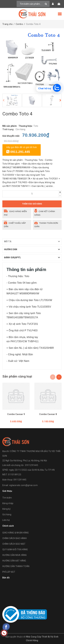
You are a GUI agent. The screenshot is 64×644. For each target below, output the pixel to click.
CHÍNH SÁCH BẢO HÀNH (15, 538)
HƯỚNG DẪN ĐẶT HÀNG (14, 561)
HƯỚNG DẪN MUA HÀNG (15, 555)
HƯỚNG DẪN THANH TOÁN (16, 566)
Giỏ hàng (7, 514)
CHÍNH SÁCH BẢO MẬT (14, 544)
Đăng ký (6, 509)
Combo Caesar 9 (16, 414)
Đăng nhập (8, 503)
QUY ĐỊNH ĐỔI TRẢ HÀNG (15, 549)
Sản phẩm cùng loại (17, 376)
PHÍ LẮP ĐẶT (9, 572)
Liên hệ (6, 520)
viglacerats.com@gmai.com (23, 485)
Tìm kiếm (7, 498)
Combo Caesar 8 (48, 414)
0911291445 (20, 480)
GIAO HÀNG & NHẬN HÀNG (16, 533)
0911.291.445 (18, 152)
